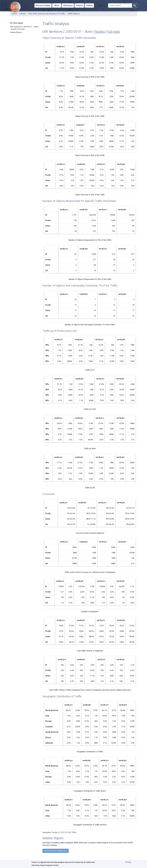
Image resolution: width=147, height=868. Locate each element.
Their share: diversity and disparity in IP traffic (47, 14)
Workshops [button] (69, 5)
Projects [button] (80, 5)
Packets (100, 32)
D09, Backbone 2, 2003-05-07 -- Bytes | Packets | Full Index (25, 28)
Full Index (113, 32)
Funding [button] (90, 5)
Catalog (23, 14)
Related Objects (16, 32)
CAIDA (14, 14)
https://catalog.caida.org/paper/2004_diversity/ (67, 843)
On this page (16, 23)
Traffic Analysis (74, 14)
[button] (43, 6)
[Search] (120, 6)
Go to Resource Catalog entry (56, 851)
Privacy (128, 862)
